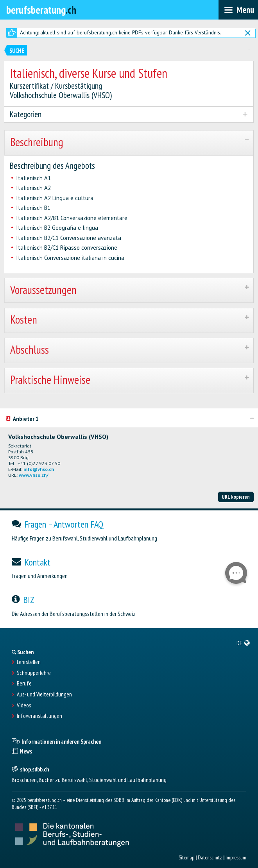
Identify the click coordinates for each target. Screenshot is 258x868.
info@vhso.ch (39, 469)
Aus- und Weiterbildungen (44, 694)
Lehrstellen (29, 662)
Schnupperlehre (34, 673)
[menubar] (238, 10)
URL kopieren (236, 497)
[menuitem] (243, 643)
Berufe (24, 684)
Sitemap (186, 857)
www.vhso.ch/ (34, 475)
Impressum (236, 857)
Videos (24, 705)
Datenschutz (210, 857)
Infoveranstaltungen (39, 716)
